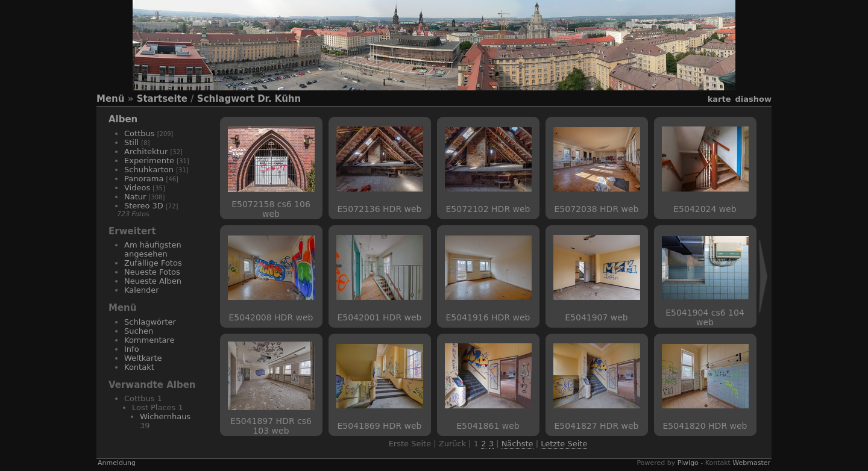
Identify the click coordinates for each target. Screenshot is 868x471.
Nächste (517, 444)
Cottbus (140, 133)
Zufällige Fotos (153, 263)
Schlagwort (226, 99)
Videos (137, 188)
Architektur (146, 151)
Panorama (144, 179)
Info (132, 349)
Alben (123, 119)
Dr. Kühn (279, 99)
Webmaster (751, 463)
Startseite (162, 99)
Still (131, 142)
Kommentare (149, 340)
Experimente (149, 161)
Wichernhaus (165, 416)
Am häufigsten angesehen (153, 249)
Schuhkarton (149, 170)
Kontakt (139, 367)
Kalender (142, 290)
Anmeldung (117, 463)
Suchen (139, 331)
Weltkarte (143, 358)
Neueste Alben (153, 281)
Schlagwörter (150, 322)
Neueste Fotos (152, 272)
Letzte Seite (564, 444)
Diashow (753, 99)
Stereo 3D (144, 206)
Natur (135, 197)
